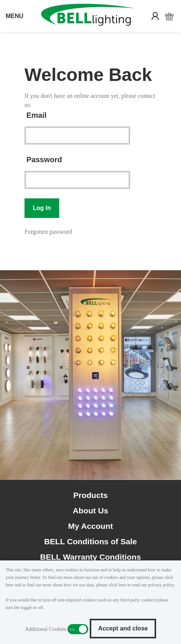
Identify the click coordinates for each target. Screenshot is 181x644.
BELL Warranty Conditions (90, 557)
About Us (90, 511)
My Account (91, 526)
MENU (15, 16)
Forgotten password (48, 232)
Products (90, 495)
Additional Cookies (78, 629)
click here (117, 585)
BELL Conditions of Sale (90, 541)
